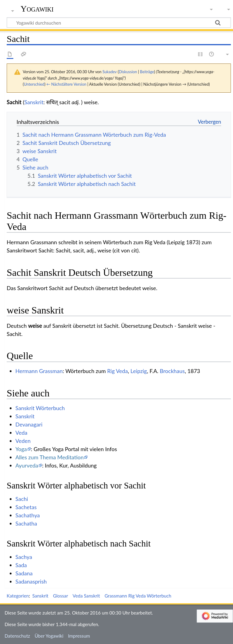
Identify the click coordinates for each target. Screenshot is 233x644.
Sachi (22, 499)
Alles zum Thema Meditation (50, 457)
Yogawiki (37, 9)
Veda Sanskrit (86, 596)
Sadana (24, 573)
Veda (21, 433)
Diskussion (128, 72)
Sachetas (26, 507)
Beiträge (147, 72)
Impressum (79, 636)
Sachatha (26, 523)
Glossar (61, 596)
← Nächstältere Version (66, 84)
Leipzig (139, 371)
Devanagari (29, 424)
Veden (23, 441)
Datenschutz (17, 636)
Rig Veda (117, 371)
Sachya (24, 557)
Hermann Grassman (39, 371)
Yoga (21, 449)
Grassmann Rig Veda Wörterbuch (138, 596)
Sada (21, 565)
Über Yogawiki (49, 636)
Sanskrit (34, 102)
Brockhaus (172, 371)
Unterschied (34, 84)
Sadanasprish (31, 581)
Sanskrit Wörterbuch (40, 408)
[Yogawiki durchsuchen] (119, 22)
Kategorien (18, 596)
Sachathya (28, 515)
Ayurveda (27, 465)
